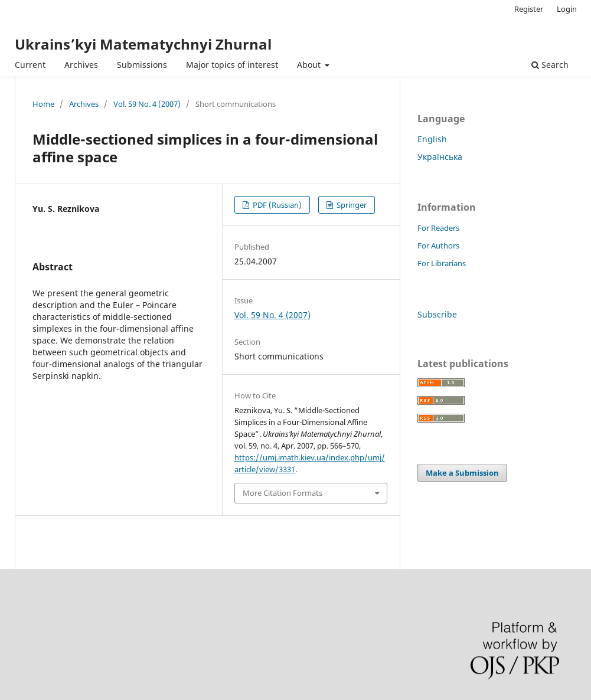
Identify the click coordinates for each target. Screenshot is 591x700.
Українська (440, 157)
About (310, 65)
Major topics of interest (232, 65)
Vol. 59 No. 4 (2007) (147, 104)
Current (30, 65)
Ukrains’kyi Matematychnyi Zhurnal (143, 44)
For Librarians (442, 263)
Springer (351, 205)
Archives (81, 65)
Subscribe (437, 314)
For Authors (438, 246)
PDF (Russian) (276, 205)
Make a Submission (462, 473)
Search (550, 65)
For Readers (438, 228)
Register (529, 9)
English (432, 139)
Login (567, 9)
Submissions (142, 65)
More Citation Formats (283, 493)
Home (43, 104)
